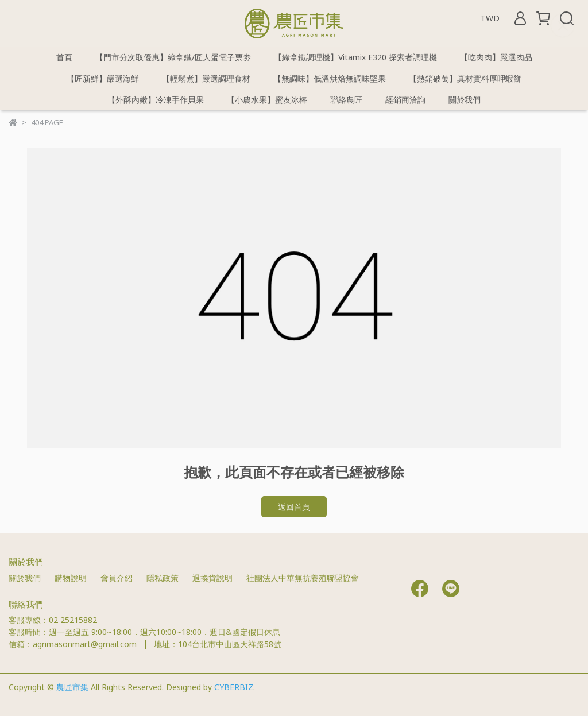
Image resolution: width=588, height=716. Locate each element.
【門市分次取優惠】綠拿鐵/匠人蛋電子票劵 (173, 57)
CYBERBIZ (234, 687)
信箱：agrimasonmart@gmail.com (73, 644)
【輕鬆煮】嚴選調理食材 (206, 78)
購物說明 (71, 578)
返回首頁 (294, 507)
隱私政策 (163, 578)
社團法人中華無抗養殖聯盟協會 (303, 578)
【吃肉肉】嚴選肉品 (496, 57)
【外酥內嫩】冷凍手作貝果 (156, 100)
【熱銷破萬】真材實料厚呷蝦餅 (465, 78)
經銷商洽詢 (405, 100)
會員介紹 (117, 578)
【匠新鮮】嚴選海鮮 (103, 78)
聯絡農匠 (346, 100)
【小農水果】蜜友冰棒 (267, 100)
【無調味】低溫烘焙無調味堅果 (330, 78)
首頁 (64, 57)
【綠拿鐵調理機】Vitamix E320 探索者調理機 (355, 57)
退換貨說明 (212, 578)
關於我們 (465, 100)
